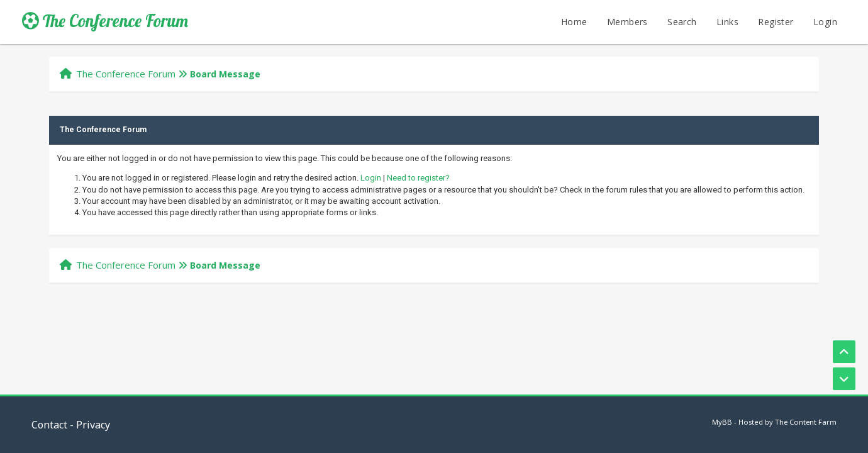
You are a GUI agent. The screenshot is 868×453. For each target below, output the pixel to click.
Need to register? (418, 178)
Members (627, 22)
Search (682, 22)
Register (776, 22)
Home (574, 22)
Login (825, 22)
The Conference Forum (105, 21)
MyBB (722, 422)
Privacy (93, 425)
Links (727, 22)
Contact (49, 425)
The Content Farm (806, 422)
